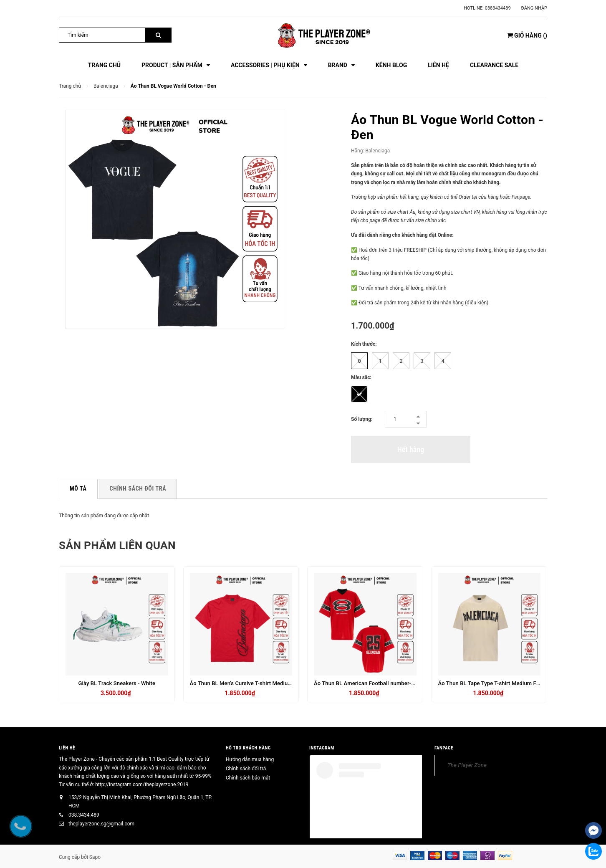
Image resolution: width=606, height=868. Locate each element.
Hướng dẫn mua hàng (250, 759)
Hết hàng (411, 449)
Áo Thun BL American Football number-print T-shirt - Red (384, 683)
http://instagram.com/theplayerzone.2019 (142, 784)
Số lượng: (362, 419)
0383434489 (498, 8)
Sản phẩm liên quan (125, 545)
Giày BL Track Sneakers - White (117, 683)
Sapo (95, 857)
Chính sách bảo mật (248, 778)
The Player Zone (467, 765)
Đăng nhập (534, 8)
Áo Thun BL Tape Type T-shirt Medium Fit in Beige (500, 683)
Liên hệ (67, 748)
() (527, 35)
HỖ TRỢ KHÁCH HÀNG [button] (248, 748)
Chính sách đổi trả (246, 769)
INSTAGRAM (322, 748)
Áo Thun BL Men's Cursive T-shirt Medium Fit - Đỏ (251, 683)
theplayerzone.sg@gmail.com (101, 824)
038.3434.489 (84, 815)
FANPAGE (444, 748)
